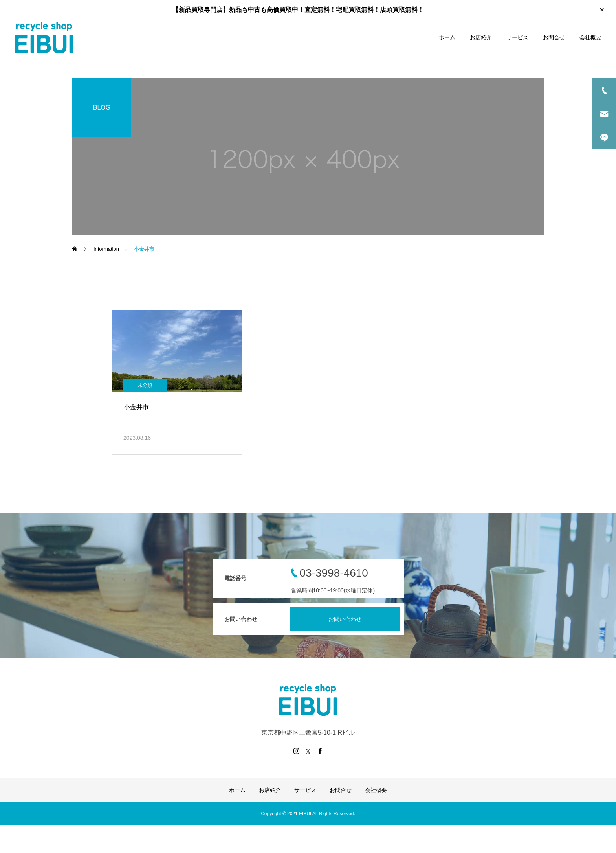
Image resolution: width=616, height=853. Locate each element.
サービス (517, 37)
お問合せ (554, 37)
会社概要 (590, 37)
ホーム (447, 37)
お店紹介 (481, 37)
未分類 (145, 385)
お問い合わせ (345, 619)
